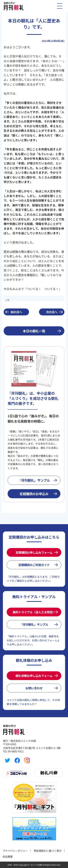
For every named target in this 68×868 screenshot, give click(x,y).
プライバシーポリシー (15, 851)
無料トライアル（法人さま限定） (34, 612)
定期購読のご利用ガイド (34, 565)
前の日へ (16, 312)
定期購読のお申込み (34, 494)
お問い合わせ (34, 688)
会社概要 (8, 857)
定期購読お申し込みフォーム (34, 552)
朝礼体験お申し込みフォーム (34, 676)
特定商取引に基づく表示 (48, 851)
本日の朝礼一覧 (34, 331)
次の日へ (52, 312)
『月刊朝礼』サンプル (34, 480)
